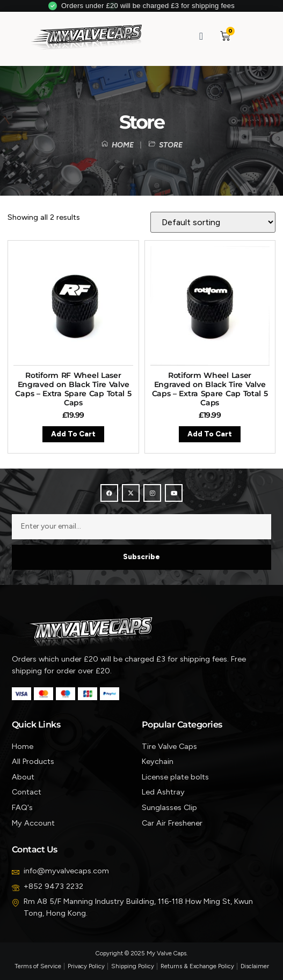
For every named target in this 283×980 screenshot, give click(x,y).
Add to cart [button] (73, 434)
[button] (250, 36)
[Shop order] (213, 222)
